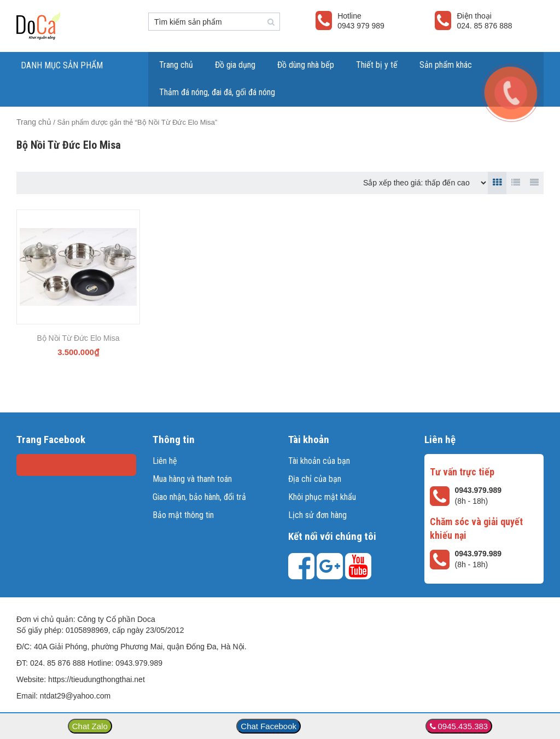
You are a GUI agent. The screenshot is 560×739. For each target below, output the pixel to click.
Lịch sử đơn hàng (317, 515)
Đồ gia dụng (235, 65)
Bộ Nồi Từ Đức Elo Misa (78, 338)
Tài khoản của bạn (319, 461)
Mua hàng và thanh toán (192, 479)
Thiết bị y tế (377, 65)
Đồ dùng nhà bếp (306, 65)
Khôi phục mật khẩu (322, 497)
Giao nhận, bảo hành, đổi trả (199, 497)
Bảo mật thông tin (183, 515)
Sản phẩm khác (446, 65)
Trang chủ (176, 65)
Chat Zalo (90, 726)
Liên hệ (165, 461)
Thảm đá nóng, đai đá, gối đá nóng (217, 92)
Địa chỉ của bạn (315, 479)
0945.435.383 (463, 726)
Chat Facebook (269, 726)
